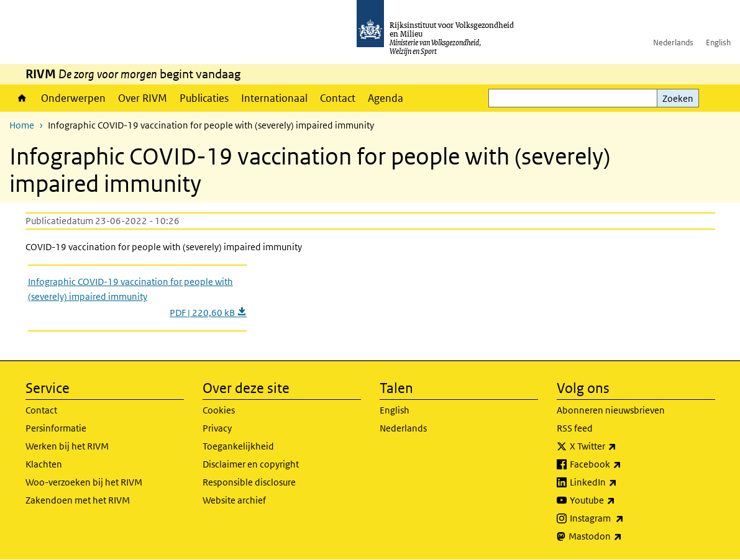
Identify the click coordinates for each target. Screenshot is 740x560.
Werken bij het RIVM (67, 446)
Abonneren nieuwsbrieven (611, 410)
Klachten (44, 464)
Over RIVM (143, 98)
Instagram (624, 518)
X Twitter (620, 446)
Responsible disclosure (249, 482)
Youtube (620, 500)
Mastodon (623, 536)
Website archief (234, 500)
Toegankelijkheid (238, 446)
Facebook (623, 464)
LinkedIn (621, 482)
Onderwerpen (73, 98)
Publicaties (204, 98)
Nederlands (673, 43)
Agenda (386, 98)
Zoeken (678, 98)
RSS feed (575, 428)
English (718, 43)
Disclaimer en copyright (251, 464)
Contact (338, 98)
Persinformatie (56, 428)
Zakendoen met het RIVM (78, 500)
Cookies (219, 410)
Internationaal (274, 98)
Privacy (217, 428)
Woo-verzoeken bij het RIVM (84, 482)
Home (22, 98)
